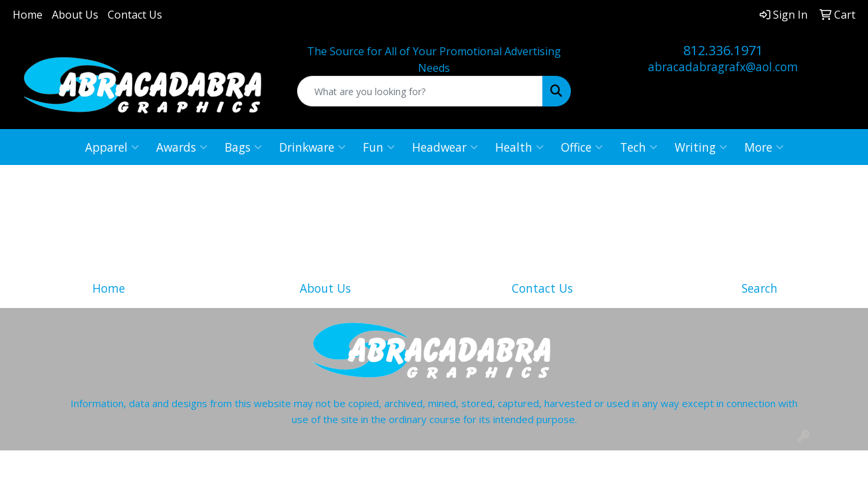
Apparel (112, 147)
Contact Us (135, 15)
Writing (701, 147)
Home (28, 15)
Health (519, 147)
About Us (75, 15)
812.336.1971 (723, 50)
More (764, 147)
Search (760, 288)
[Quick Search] (420, 91)
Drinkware (312, 147)
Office (582, 147)
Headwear (445, 147)
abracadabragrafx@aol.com (723, 67)
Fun (379, 147)
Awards (182, 147)
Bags (243, 147)
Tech (639, 147)
